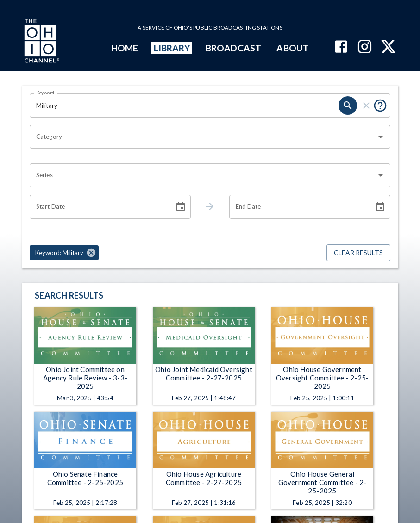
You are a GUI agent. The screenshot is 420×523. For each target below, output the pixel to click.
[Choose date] (181, 207)
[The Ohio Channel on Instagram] (365, 47)
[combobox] (203, 137)
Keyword (45, 93)
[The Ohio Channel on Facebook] (341, 47)
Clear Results (358, 253)
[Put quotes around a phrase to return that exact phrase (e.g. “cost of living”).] (380, 106)
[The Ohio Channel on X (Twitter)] (388, 47)
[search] (348, 106)
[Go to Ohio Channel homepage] (41, 42)
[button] (64, 253)
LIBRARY (172, 48)
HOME (125, 48)
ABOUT (292, 48)
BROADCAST (233, 48)
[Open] (381, 137)
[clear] (366, 106)
